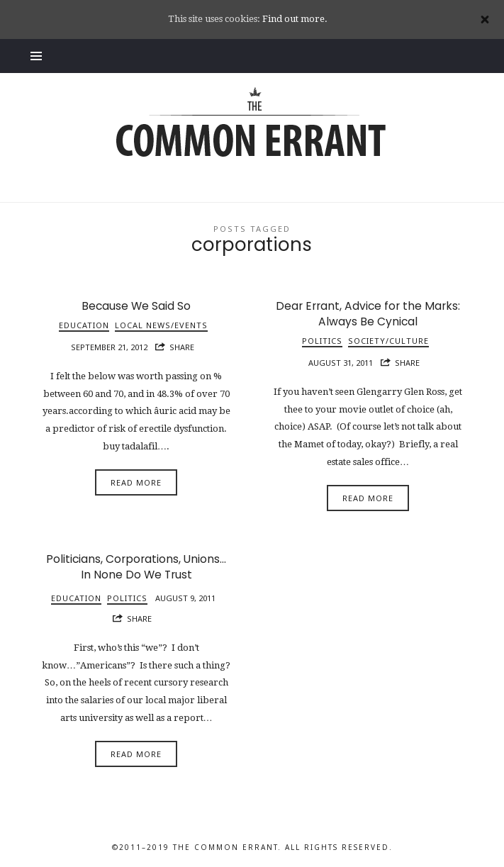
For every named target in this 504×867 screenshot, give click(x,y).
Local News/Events (161, 325)
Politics (322, 341)
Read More (136, 482)
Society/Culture (388, 341)
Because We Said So (136, 306)
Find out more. (295, 19)
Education (84, 325)
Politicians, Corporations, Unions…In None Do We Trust (136, 567)
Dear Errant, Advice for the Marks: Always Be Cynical (368, 314)
